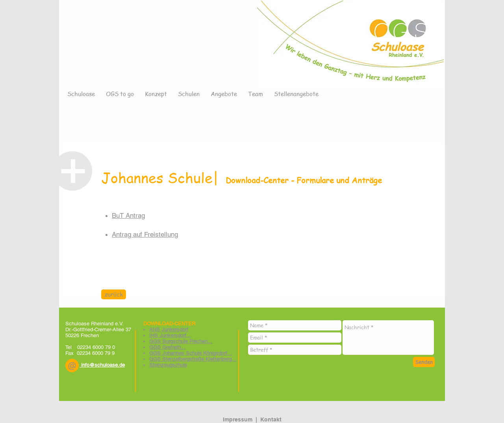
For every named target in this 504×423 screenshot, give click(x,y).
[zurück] (114, 294)
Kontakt (271, 419)
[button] (72, 365)
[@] (72, 365)
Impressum (238, 419)
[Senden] (424, 362)
